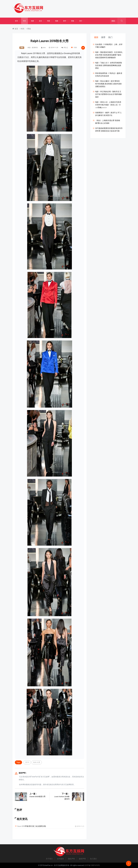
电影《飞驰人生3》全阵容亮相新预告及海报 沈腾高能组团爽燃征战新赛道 (108, 65)
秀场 (29, 29)
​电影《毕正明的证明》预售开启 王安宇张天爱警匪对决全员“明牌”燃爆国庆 (108, 94)
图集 (73, 21)
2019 (27, 762)
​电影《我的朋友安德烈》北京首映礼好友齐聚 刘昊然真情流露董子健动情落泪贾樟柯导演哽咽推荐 (109, 55)
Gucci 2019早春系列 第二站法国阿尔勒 (32, 826)
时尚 (24, 21)
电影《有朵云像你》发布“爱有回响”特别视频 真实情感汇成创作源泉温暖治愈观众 (108, 84)
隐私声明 (71, 859)
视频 (57, 21)
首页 (16, 21)
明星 (49, 21)
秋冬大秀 (37, 762)
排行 (81, 21)
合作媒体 (60, 859)
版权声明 (82, 859)
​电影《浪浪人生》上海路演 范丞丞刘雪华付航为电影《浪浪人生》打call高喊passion (108, 105)
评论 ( (64, 48)
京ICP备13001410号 (92, 865)
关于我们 (49, 859)
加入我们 (93, 859)
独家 (33, 21)
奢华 (65, 21)
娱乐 (41, 21)
